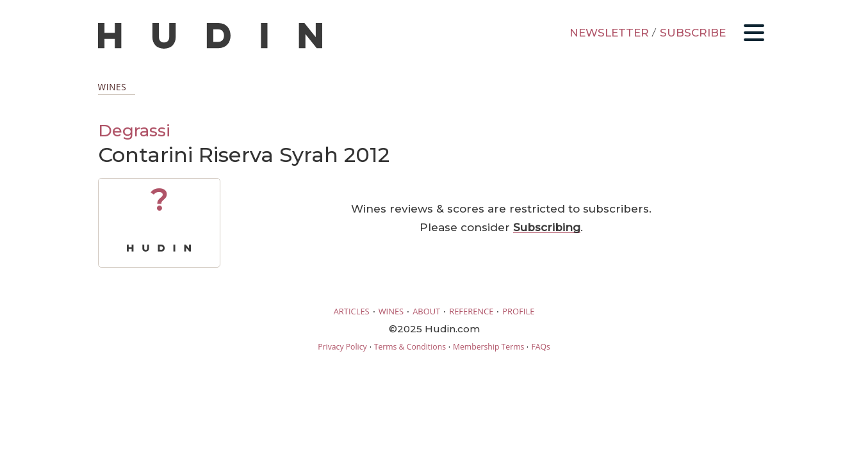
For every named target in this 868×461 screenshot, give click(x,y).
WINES (391, 311)
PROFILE (518, 311)
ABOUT (426, 311)
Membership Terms (488, 347)
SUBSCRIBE (693, 33)
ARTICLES (352, 311)
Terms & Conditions (410, 347)
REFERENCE (471, 311)
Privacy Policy (342, 347)
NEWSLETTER (609, 33)
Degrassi (134, 130)
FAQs (540, 347)
